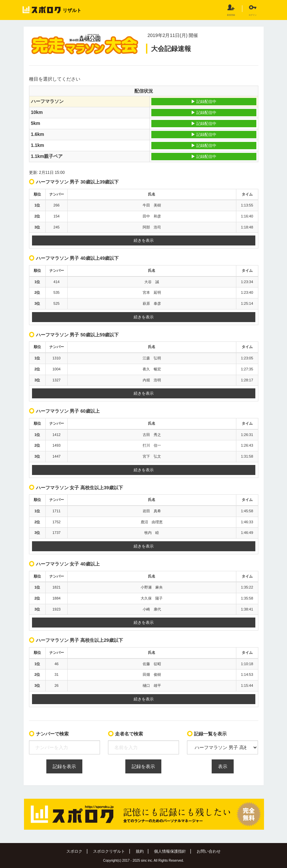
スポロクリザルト (109, 851)
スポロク (74, 851)
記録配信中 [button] (203, 102)
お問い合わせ (209, 851)
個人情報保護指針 (170, 851)
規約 (140, 851)
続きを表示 (144, 240)
